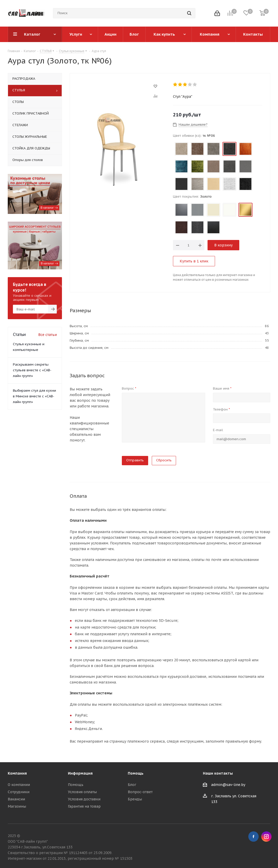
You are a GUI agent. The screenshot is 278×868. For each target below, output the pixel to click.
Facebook (253, 837)
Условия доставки (84, 799)
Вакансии (16, 799)
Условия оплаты (82, 792)
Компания (17, 773)
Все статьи (47, 335)
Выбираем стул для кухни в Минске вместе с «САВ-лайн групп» (34, 396)
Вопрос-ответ (140, 792)
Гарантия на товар (84, 806)
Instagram (266, 837)
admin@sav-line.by (228, 785)
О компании (19, 785)
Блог (132, 785)
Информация (80, 773)
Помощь (76, 785)
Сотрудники (19, 792)
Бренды (135, 799)
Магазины (17, 806)
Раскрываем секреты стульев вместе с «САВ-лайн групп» (32, 370)
